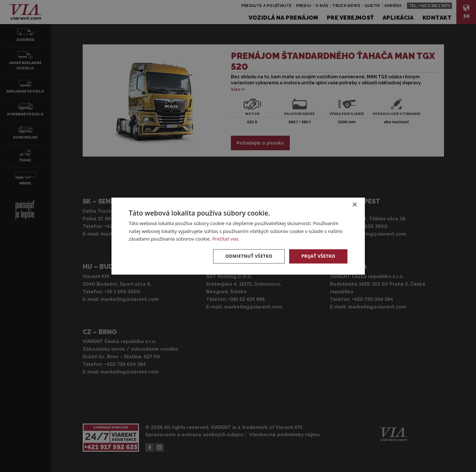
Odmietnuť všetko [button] (249, 256)
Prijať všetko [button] (318, 256)
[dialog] (238, 236)
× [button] (355, 205)
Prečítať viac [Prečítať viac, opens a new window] (225, 239)
